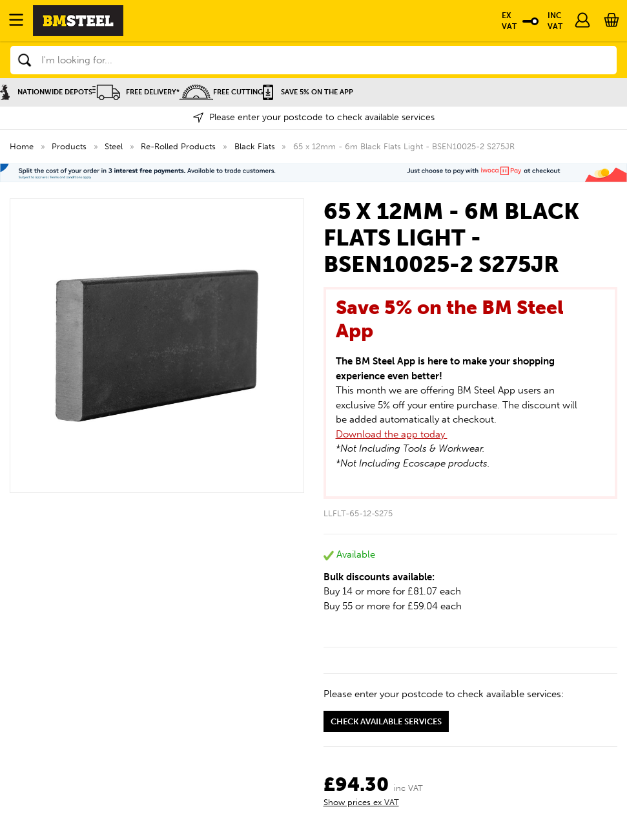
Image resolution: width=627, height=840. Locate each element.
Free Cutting (221, 92)
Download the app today (392, 434)
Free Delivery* (136, 92)
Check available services (386, 721)
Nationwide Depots (46, 92)
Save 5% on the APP (308, 92)
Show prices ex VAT (361, 802)
